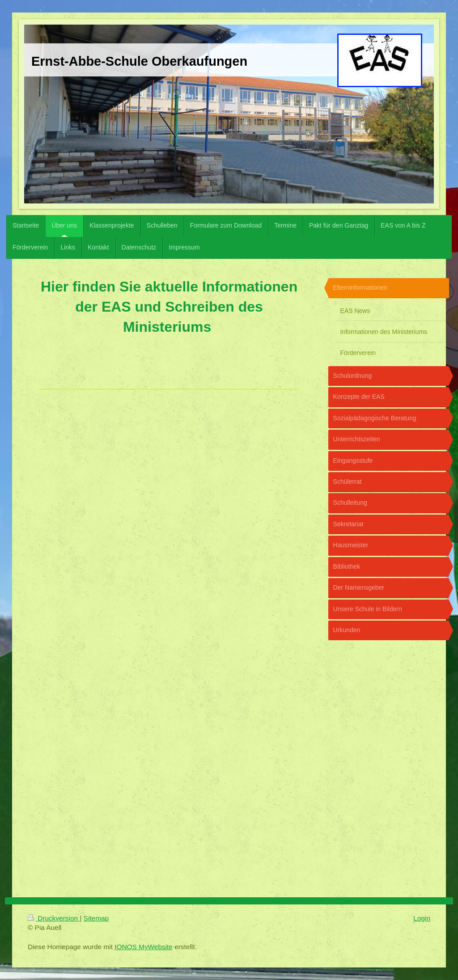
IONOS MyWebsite (144, 947)
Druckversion (54, 918)
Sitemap (96, 918)
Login (422, 918)
